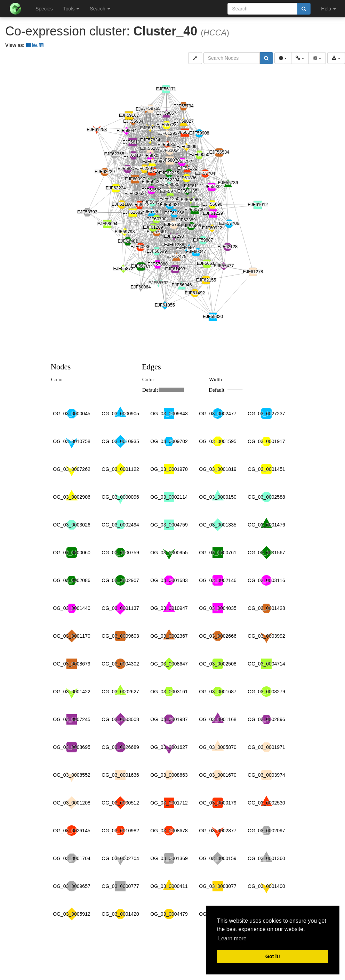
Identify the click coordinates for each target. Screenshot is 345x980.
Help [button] (328, 9)
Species (44, 9)
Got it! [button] (273, 956)
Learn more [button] (232, 938)
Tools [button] (71, 9)
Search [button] (100, 9)
